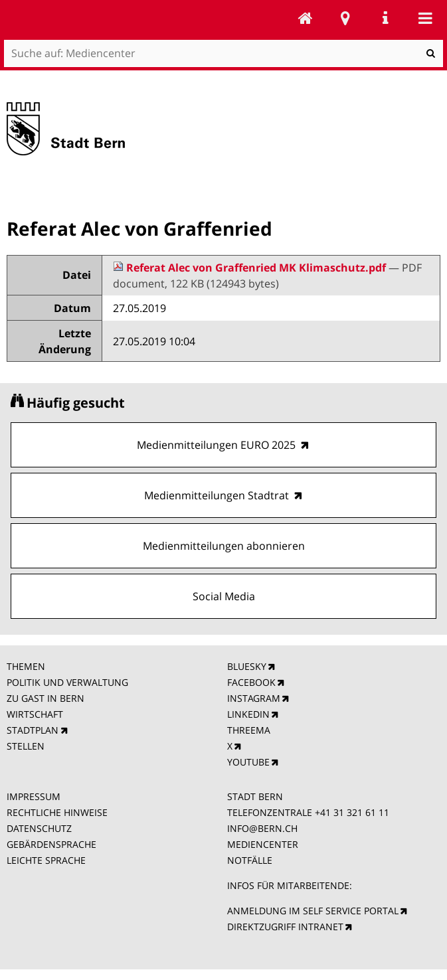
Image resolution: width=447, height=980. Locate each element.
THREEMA (249, 730)
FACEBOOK (251, 682)
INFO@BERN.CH (262, 828)
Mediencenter (306, 18)
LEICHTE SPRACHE (46, 860)
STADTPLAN (33, 730)
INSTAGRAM (254, 698)
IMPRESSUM (34, 796)
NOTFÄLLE (250, 860)
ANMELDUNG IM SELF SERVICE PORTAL (313, 911)
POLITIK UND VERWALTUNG (67, 682)
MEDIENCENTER (263, 844)
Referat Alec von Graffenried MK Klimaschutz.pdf (251, 268)
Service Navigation (385, 18)
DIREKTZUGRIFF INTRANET (285, 927)
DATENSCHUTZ (39, 828)
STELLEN (26, 746)
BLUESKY (247, 666)
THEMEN (26, 666)
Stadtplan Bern (345, 18)
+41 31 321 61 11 (352, 812)
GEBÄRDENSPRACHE (51, 844)
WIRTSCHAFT (35, 714)
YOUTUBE (248, 762)
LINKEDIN (248, 714)
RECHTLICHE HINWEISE (57, 812)
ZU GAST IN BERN (45, 698)
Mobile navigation (425, 18)
